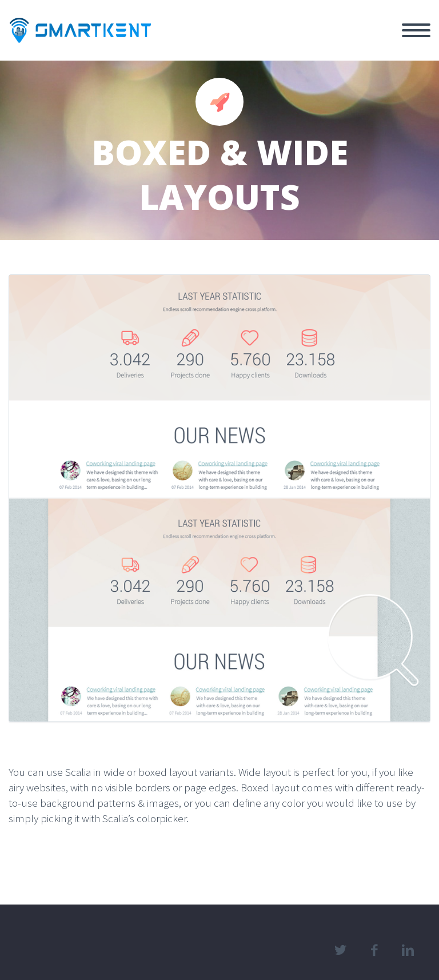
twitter (340, 950)
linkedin (408, 950)
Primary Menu (416, 30)
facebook (374, 950)
